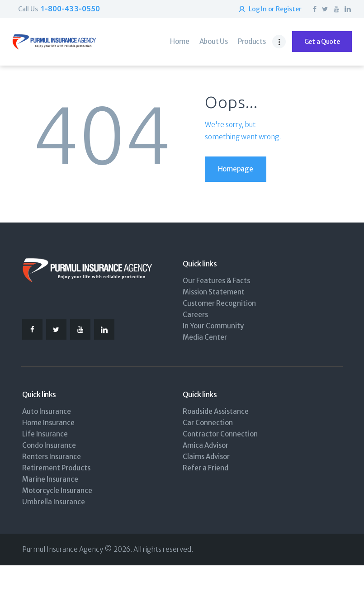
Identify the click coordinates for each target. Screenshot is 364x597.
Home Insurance (48, 423)
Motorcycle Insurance (57, 490)
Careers (195, 315)
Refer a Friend (206, 468)
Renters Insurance (52, 457)
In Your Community (213, 326)
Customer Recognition (219, 303)
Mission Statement (214, 292)
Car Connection (208, 423)
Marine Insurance (50, 479)
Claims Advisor (206, 457)
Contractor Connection (220, 434)
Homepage (236, 169)
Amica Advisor (206, 445)
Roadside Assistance (216, 411)
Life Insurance (45, 434)
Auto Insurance (47, 411)
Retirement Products (56, 468)
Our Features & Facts (216, 281)
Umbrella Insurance (54, 502)
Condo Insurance (49, 445)
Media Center (205, 337)
